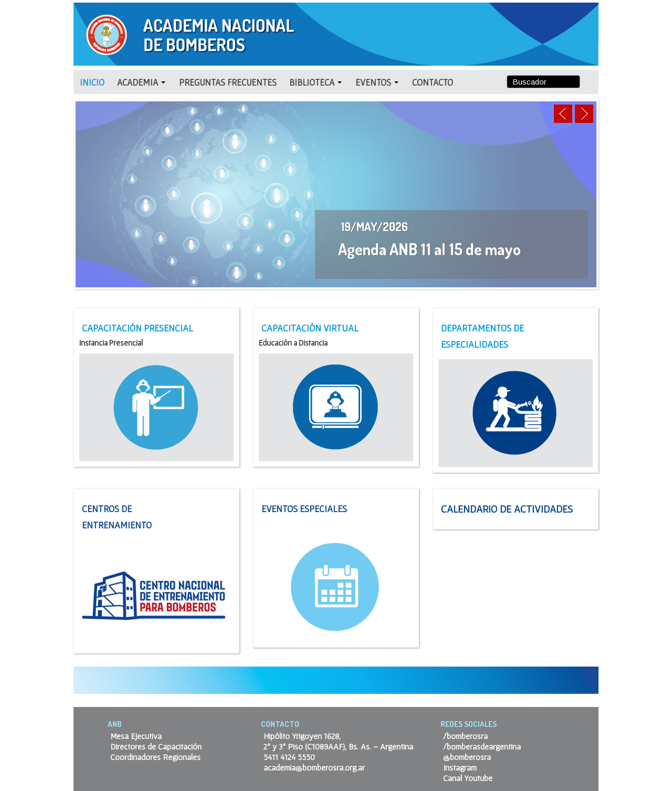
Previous (563, 114)
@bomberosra (467, 757)
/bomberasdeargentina (482, 746)
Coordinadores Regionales (155, 757)
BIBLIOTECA (316, 82)
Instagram (460, 767)
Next (584, 114)
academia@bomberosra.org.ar (314, 767)
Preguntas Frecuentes (228, 82)
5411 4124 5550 (289, 757)
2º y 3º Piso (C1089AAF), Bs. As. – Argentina (338, 746)
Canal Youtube (468, 778)
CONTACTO (433, 82)
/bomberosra (465, 736)
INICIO (92, 82)
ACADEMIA (141, 82)
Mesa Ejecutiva (136, 736)
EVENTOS (377, 82)
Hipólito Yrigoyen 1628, (302, 736)
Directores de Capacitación (156, 746)
